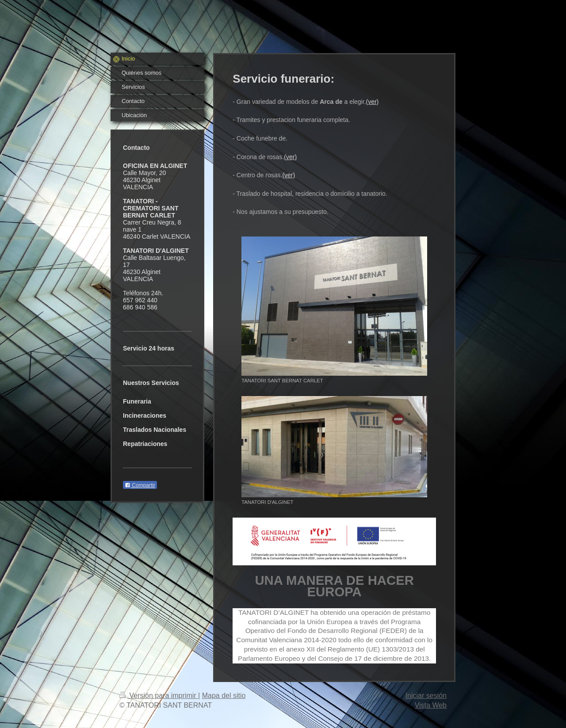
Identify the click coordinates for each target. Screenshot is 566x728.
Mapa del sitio (224, 696)
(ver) (373, 102)
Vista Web (431, 705)
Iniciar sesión (426, 696)
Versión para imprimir (159, 696)
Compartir (140, 485)
